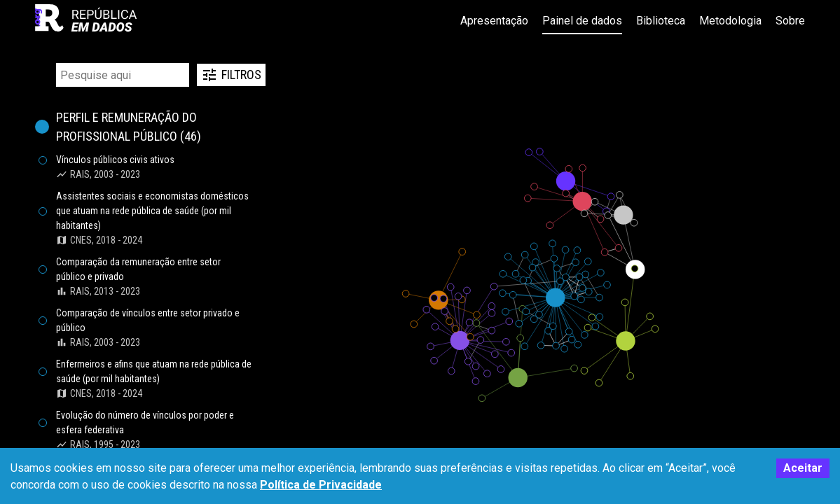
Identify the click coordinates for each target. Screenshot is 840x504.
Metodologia (730, 21)
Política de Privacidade (321, 485)
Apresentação (494, 21)
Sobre (790, 21)
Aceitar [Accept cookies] (803, 468)
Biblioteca (661, 21)
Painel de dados (582, 21)
